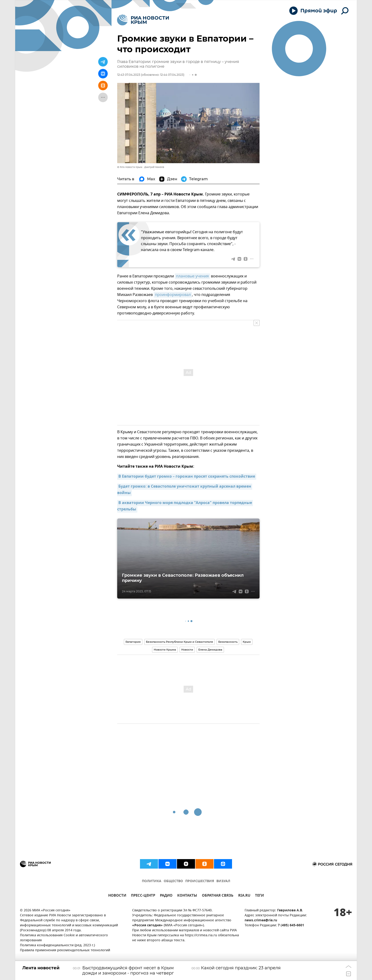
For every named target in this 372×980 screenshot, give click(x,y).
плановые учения (192, 276)
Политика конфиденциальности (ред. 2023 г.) (57, 945)
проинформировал (173, 295)
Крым (247, 642)
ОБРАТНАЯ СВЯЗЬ (218, 896)
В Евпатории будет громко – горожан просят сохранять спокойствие (187, 477)
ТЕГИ (259, 896)
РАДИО (166, 896)
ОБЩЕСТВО (173, 881)
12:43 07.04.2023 (129, 75)
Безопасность (228, 642)
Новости (187, 650)
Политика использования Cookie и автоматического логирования (64, 938)
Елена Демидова (210, 650)
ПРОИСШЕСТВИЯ (200, 881)
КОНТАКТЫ (187, 896)
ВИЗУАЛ (223, 881)
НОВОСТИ (117, 896)
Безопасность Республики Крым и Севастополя (179, 642)
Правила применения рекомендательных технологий (65, 950)
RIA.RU (244, 896)
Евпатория (133, 642)
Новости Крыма (165, 650)
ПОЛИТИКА (152, 881)
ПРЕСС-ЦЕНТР (143, 896)
